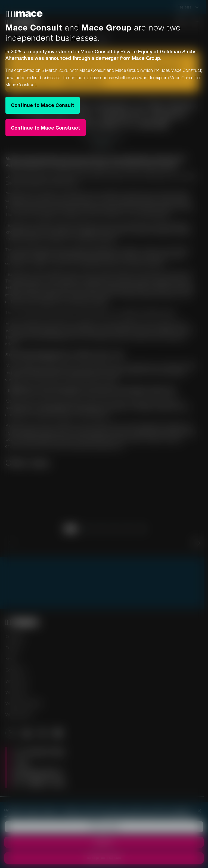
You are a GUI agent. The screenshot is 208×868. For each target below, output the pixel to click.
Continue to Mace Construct (46, 128)
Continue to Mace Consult (43, 105)
